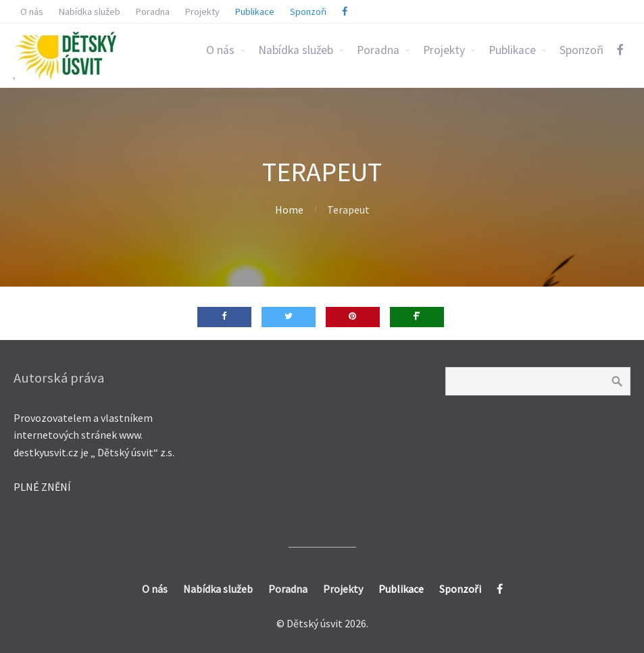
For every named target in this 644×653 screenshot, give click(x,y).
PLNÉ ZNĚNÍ (42, 487)
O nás (220, 50)
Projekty (444, 50)
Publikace (512, 50)
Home (289, 210)
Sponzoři (581, 50)
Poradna (378, 50)
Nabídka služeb (296, 50)
